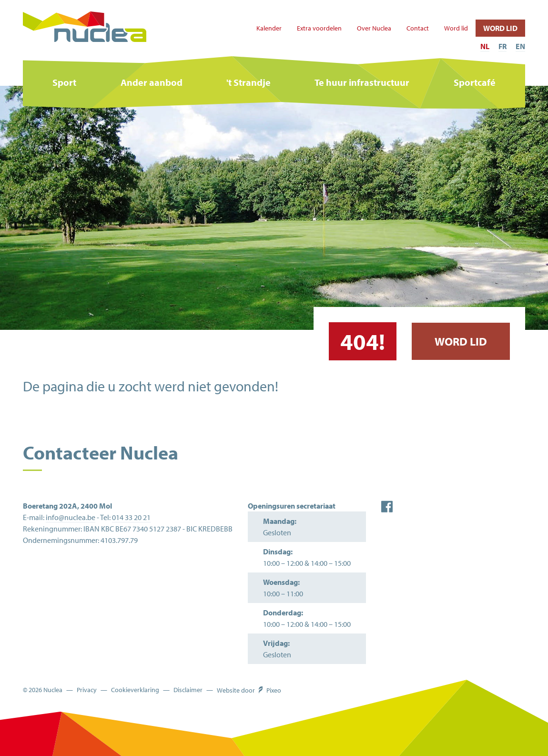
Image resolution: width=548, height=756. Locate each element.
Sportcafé (475, 82)
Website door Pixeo (249, 690)
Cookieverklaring (135, 690)
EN (520, 46)
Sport (64, 82)
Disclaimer (188, 690)
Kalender (269, 28)
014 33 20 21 (131, 517)
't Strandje (249, 82)
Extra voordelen (319, 28)
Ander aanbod (152, 82)
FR (502, 46)
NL (485, 46)
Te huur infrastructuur (362, 82)
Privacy (87, 690)
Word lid (456, 28)
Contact (418, 28)
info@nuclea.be (71, 517)
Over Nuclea (374, 28)
